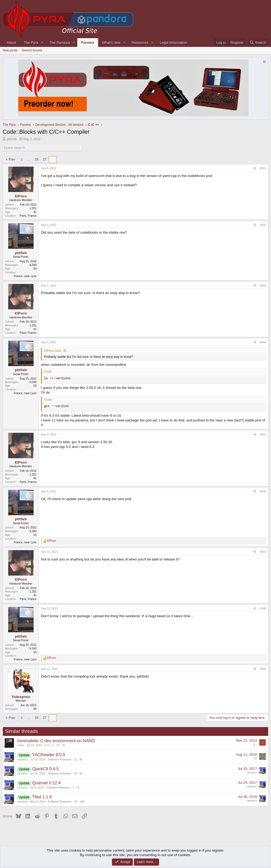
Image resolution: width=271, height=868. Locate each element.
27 (45, 159)
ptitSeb (12, 139)
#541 (263, 168)
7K (63, 745)
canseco (22, 759)
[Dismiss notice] (264, 62)
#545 (263, 434)
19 (58, 745)
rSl (255, 758)
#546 (263, 491)
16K (82, 801)
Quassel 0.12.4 (47, 783)
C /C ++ (49, 745)
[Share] (255, 168)
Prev (12, 159)
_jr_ (255, 744)
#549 (263, 669)
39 (75, 801)
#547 (263, 551)
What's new (111, 43)
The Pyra (31, 43)
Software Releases (60, 759)
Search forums (32, 50)
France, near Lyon (25, 276)
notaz (21, 745)
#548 (263, 608)
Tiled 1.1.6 (42, 797)
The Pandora (60, 43)
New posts (10, 50)
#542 (263, 225)
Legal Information (173, 43)
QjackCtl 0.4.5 (46, 769)
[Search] (258, 43)
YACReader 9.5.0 (48, 755)
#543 (263, 285)
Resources (140, 43)
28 (53, 159)
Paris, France (28, 215)
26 (37, 159)
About (11, 43)
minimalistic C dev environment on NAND (56, 740)
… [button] (29, 159)
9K (81, 759)
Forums (88, 43)
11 (75, 759)
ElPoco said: (53, 350)
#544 (263, 342)
